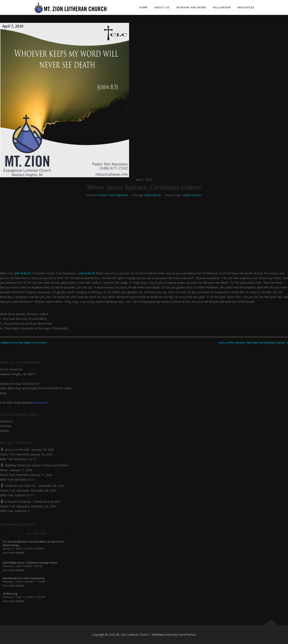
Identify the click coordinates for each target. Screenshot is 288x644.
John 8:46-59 (153, 195)
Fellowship (222, 7)
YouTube (6, 426)
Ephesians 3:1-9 (24, 480)
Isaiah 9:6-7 (22, 511)
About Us (162, 7)
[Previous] (7, 534)
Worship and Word (191, 7)
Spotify (4, 431)
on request (41, 402)
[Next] (65, 534)
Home (144, 7)
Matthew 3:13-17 (25, 459)
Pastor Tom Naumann (114, 195)
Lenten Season (192, 195)
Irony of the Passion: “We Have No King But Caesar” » (253, 343)
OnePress (158, 635)
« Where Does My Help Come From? (24, 343)
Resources (246, 7)
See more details (14, 553)
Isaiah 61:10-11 (24, 495)
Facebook (6, 421)
